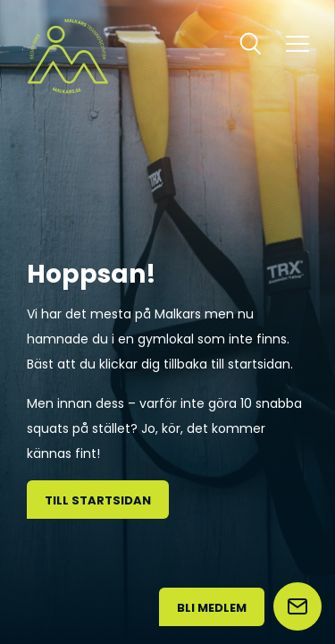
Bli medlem (212, 608)
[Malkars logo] (68, 56)
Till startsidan (98, 500)
